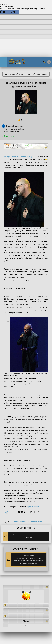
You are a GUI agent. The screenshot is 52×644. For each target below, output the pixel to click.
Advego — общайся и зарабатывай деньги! (20, 157)
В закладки (8, 136)
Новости (45, 74)
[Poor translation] (13, 12)
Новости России (19, 126)
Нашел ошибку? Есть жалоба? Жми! (28, 521)
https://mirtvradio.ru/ (17, 129)
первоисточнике (33, 507)
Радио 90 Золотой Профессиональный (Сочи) (22, 74)
